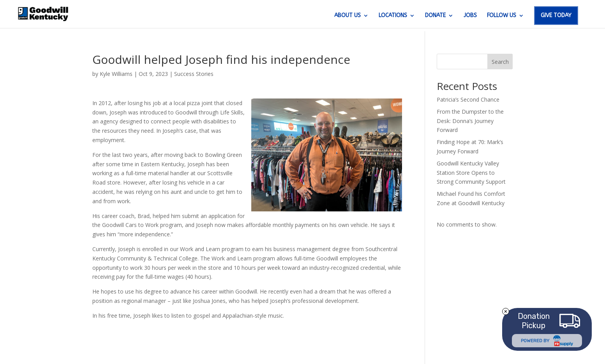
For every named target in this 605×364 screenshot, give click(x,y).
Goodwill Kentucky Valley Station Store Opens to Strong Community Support (471, 173)
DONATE (435, 16)
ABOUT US (347, 16)
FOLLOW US (502, 16)
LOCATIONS (393, 16)
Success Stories (194, 74)
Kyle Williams (116, 74)
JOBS (470, 16)
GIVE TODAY (556, 15)
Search (500, 62)
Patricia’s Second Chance (468, 99)
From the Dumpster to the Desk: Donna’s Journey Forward (470, 121)
